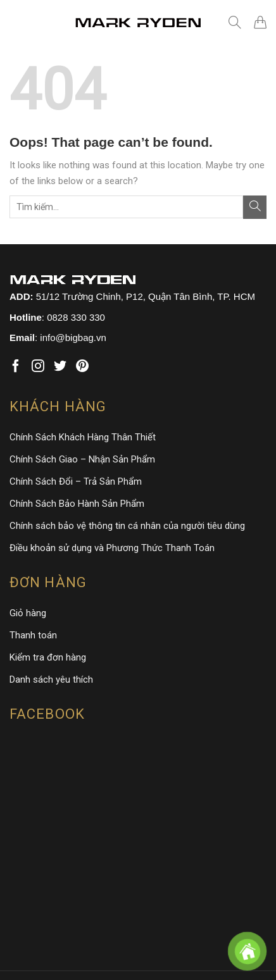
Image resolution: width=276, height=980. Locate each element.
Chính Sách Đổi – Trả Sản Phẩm (76, 481)
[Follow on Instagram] (38, 367)
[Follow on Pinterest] (82, 367)
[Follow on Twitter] (60, 367)
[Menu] (19, 22)
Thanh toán (33, 635)
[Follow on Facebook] (16, 367)
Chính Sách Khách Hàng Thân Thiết (83, 437)
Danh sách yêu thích (51, 679)
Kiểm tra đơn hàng (48, 657)
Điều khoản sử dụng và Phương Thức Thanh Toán (112, 548)
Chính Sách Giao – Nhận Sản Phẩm (82, 459)
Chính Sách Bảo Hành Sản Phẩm (77, 504)
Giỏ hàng (28, 613)
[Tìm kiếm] (235, 22)
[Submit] (255, 207)
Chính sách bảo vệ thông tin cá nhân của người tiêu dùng (127, 526)
